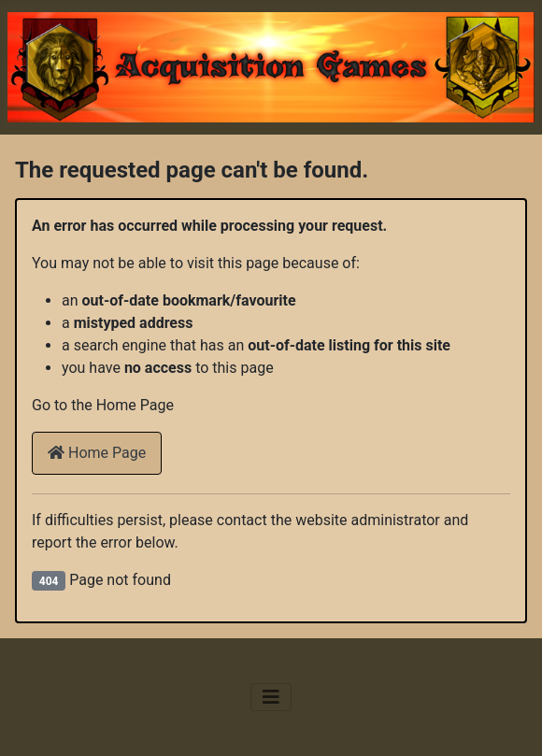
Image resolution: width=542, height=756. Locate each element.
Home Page (97, 453)
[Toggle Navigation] (271, 697)
